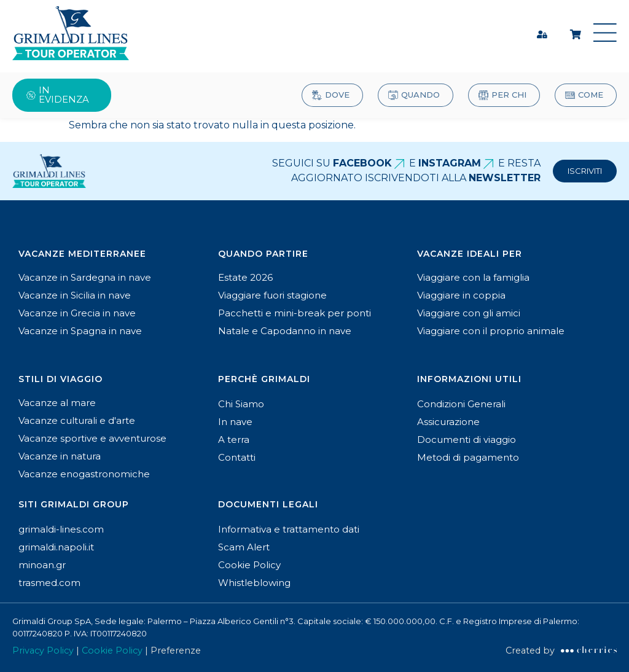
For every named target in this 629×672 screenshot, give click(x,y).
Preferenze (177, 651)
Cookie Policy (112, 651)
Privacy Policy (43, 651)
